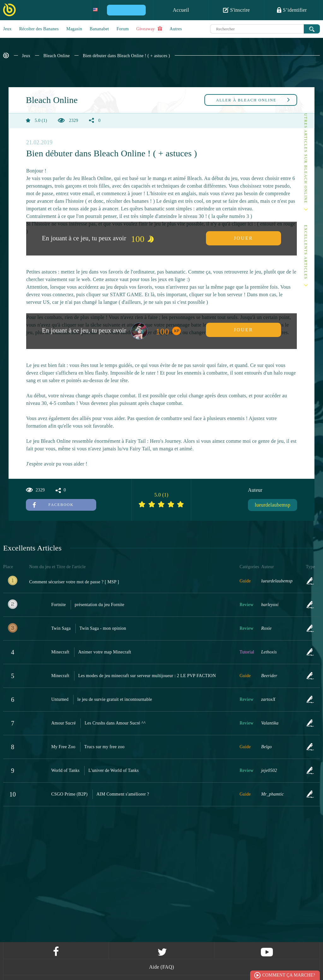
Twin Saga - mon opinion (103, 628)
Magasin (74, 29)
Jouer (244, 238)
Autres (176, 29)
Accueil (181, 10)
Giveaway (149, 29)
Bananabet (99, 29)
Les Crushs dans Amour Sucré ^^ (115, 723)
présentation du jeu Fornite (100, 605)
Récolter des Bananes (39, 29)
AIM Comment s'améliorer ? (123, 794)
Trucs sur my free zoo (104, 747)
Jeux (7, 29)
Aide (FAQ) (161, 967)
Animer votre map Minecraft (105, 652)
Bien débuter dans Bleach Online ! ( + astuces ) (126, 56)
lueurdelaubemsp (272, 505)
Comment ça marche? (289, 975)
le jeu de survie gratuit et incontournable (115, 699)
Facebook (53, 505)
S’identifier (292, 10)
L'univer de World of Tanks (114, 770)
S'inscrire (236, 10)
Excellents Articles (306, 252)
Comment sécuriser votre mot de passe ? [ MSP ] (74, 582)
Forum (123, 29)
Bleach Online (56, 56)
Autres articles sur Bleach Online (306, 157)
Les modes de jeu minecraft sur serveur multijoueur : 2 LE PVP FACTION (147, 676)
